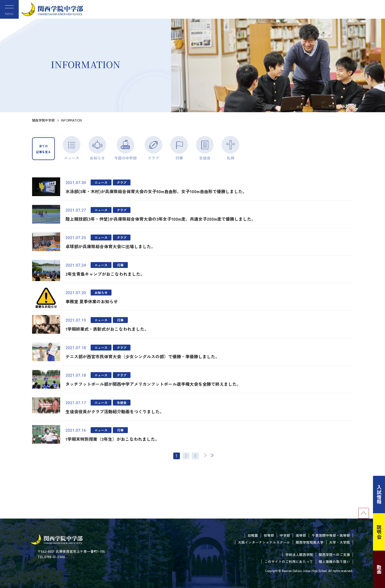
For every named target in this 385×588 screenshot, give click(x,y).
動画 (379, 569)
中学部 (285, 535)
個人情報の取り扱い (334, 561)
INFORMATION (71, 120)
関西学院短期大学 (310, 542)
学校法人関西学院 (299, 554)
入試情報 (379, 494)
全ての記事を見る (43, 149)
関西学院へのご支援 (334, 554)
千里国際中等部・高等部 (331, 535)
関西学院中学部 (43, 120)
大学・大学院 (340, 542)
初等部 (269, 535)
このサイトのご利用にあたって (289, 561)
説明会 (379, 532)
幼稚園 (253, 535)
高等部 (301, 535)
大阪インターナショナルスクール (264, 542)
